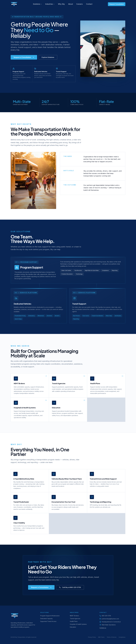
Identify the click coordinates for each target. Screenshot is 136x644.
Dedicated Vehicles (22, 304)
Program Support (32, 267)
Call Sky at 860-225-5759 (70, 587)
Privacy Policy (92, 637)
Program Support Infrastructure (50, 616)
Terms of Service (112, 637)
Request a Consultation (24, 57)
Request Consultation (117, 4)
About (71, 4)
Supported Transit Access (48, 621)
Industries (50, 4)
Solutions (37, 4)
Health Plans (74, 621)
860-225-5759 (106, 616)
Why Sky (61, 4)
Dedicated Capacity (46, 619)
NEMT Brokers (74, 616)
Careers (80, 4)
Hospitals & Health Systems (78, 624)
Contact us (103, 628)
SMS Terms (101, 637)
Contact (89, 4)
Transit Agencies (75, 619)
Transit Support (79, 304)
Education (73, 627)
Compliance (122, 637)
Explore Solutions (48, 57)
